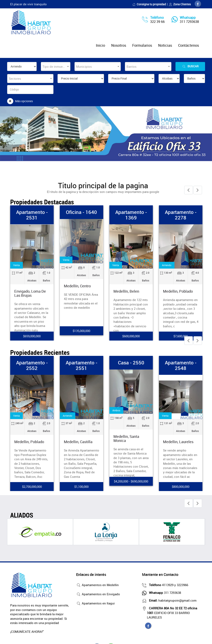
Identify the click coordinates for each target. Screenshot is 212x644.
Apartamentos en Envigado (98, 594)
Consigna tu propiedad (149, 4)
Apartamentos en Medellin (97, 585)
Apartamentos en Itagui (95, 604)
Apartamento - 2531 (32, 215)
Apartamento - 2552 (32, 365)
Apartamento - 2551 (82, 365)
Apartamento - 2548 (181, 365)
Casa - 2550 (131, 363)
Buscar (190, 66)
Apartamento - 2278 (181, 215)
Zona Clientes (180, 4)
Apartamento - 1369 (131, 215)
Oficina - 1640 (81, 212)
